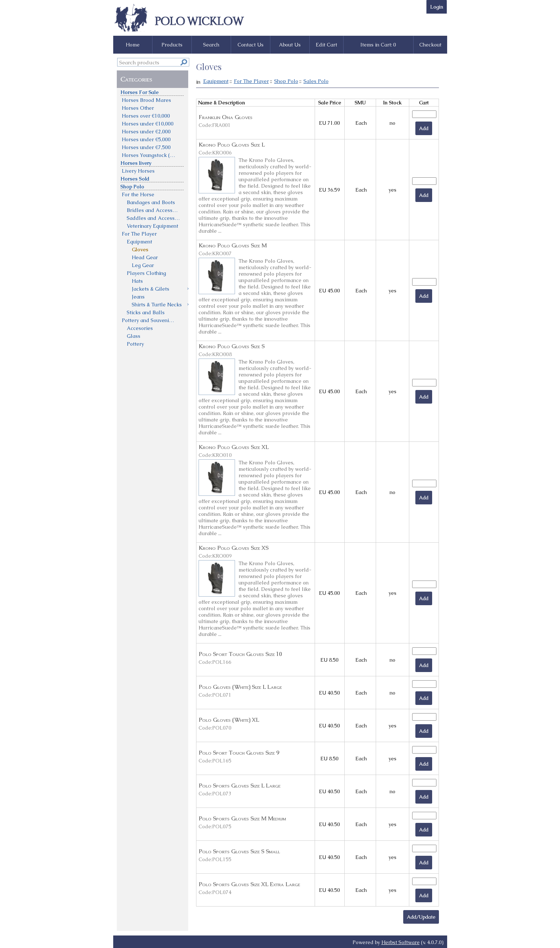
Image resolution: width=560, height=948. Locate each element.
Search (211, 45)
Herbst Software (401, 942)
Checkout (430, 45)
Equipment (216, 81)
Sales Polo (316, 81)
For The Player (251, 81)
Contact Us (251, 45)
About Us (290, 45)
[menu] (153, 218)
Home (133, 45)
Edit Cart (326, 45)
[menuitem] (153, 92)
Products (172, 45)
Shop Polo (286, 81)
